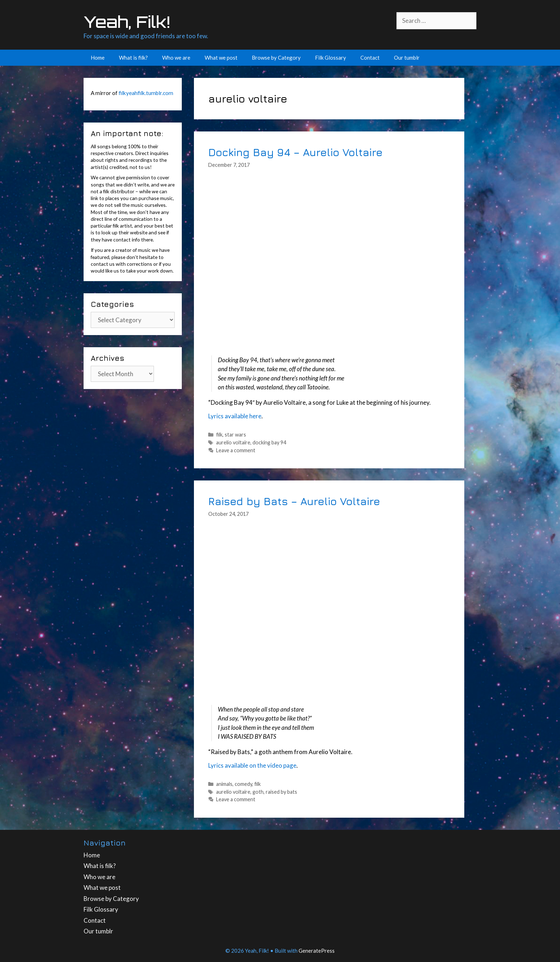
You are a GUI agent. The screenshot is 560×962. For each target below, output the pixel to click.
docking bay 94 (269, 442)
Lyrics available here (235, 416)
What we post (221, 58)
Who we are (176, 58)
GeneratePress (317, 951)
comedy (243, 784)
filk (219, 435)
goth (258, 792)
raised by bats (281, 792)
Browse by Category (276, 58)
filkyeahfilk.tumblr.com (146, 93)
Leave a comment (236, 450)
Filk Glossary (331, 58)
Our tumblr (407, 58)
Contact (370, 58)
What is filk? (133, 58)
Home (98, 58)
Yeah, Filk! (127, 22)
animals (224, 784)
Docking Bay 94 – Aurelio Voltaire (295, 152)
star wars (235, 435)
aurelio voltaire (233, 442)
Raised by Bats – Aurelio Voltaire (294, 501)
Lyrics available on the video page (252, 765)
